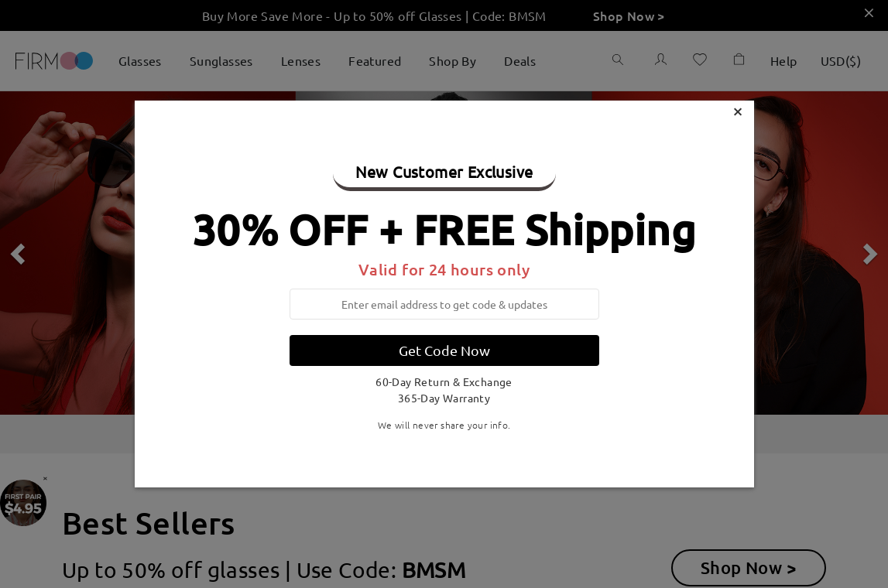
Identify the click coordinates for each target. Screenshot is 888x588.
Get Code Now (444, 350)
